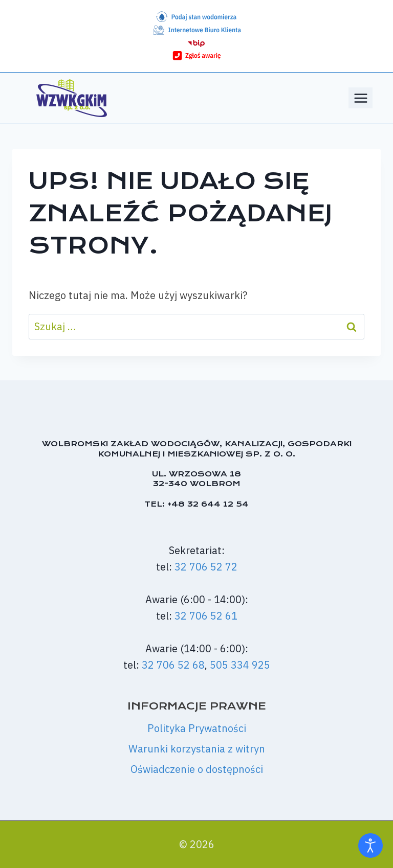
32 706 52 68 (173, 665)
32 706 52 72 (206, 567)
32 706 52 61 (206, 616)
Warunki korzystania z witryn (197, 749)
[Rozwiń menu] (361, 98)
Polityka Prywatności (197, 728)
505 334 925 (240, 665)
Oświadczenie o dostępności (197, 769)
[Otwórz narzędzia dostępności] (370, 846)
